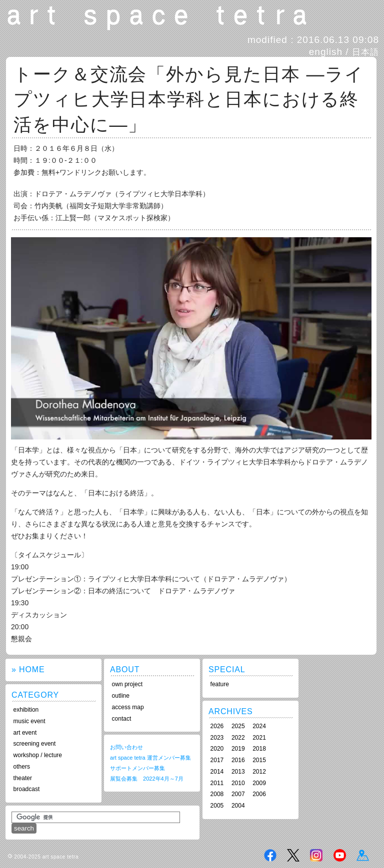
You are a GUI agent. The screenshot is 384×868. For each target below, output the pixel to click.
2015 (259, 760)
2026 (217, 726)
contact (122, 719)
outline (121, 696)
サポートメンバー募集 (137, 768)
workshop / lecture (38, 755)
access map (128, 707)
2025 (238, 726)
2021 (259, 738)
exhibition (26, 710)
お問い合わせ (126, 747)
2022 (238, 738)
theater (23, 778)
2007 (238, 794)
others (22, 767)
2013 (238, 772)
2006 (259, 794)
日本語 (365, 52)
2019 (238, 749)
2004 (238, 806)
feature (220, 684)
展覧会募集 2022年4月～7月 (147, 779)
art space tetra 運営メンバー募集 (150, 758)
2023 (217, 738)
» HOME (28, 669)
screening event (35, 744)
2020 (217, 749)
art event (25, 733)
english (326, 52)
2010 (238, 783)
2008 (217, 794)
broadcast (27, 789)
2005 (217, 806)
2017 (217, 760)
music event (29, 721)
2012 (259, 772)
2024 (259, 726)
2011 (217, 783)
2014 (217, 772)
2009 (259, 783)
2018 (259, 749)
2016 (238, 760)
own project (127, 684)
